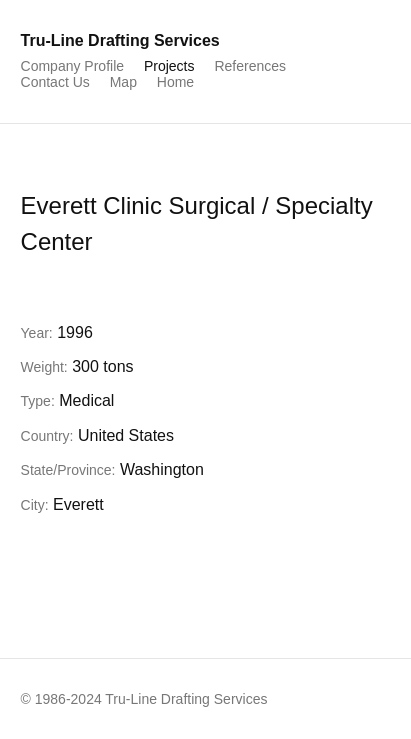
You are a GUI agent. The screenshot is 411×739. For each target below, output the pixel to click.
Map (123, 82)
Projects (169, 66)
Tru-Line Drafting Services (120, 40)
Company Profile (73, 66)
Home (175, 82)
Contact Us (55, 82)
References (250, 66)
